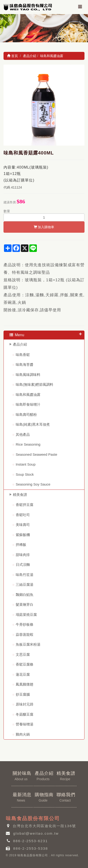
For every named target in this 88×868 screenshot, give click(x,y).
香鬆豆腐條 (25, 664)
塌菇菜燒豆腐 (26, 615)
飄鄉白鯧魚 (25, 595)
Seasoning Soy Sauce (33, 484)
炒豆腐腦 (23, 694)
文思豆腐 (23, 654)
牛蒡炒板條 (25, 624)
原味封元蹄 (25, 704)
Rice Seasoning (28, 444)
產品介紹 (20, 344)
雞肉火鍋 (23, 734)
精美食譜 (20, 495)
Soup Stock (25, 474)
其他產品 (23, 434)
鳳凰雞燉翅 (25, 684)
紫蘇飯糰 (23, 535)
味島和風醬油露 (28, 395)
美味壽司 (23, 525)
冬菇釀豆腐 (25, 714)
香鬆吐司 (23, 515)
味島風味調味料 (28, 375)
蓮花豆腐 (23, 674)
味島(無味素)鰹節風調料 (34, 384)
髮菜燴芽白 (25, 604)
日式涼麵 (23, 565)
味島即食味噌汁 (28, 404)
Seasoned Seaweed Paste (36, 454)
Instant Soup (26, 464)
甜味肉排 (23, 555)
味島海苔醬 (25, 365)
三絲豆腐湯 (25, 584)
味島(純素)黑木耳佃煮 (33, 424)
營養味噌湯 (25, 724)
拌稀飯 (21, 545)
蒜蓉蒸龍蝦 (25, 635)
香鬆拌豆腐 (25, 505)
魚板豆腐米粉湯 (28, 644)
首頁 (12, 56)
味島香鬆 (23, 355)
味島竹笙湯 (25, 575)
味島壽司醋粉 (26, 415)
